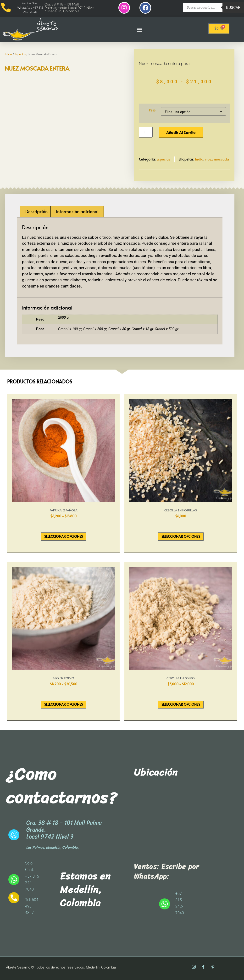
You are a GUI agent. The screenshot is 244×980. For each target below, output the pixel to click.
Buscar (233, 8)
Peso (152, 111)
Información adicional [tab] (77, 212)
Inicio (8, 54)
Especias (20, 54)
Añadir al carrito (181, 133)
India (199, 159)
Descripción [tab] (36, 212)
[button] (139, 30)
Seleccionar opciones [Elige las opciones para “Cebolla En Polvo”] (181, 705)
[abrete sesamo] (180, 821)
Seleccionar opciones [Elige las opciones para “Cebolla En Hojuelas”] (181, 537)
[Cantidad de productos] (146, 133)
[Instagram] (194, 968)
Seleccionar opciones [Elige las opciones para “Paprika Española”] (64, 537)
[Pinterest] (213, 968)
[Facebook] (203, 968)
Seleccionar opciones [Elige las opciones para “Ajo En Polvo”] (64, 705)
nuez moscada (217, 159)
